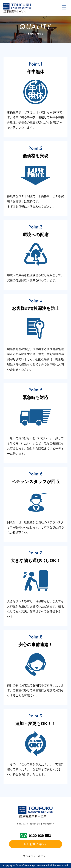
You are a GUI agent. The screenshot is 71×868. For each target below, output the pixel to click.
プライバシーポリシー (36, 856)
